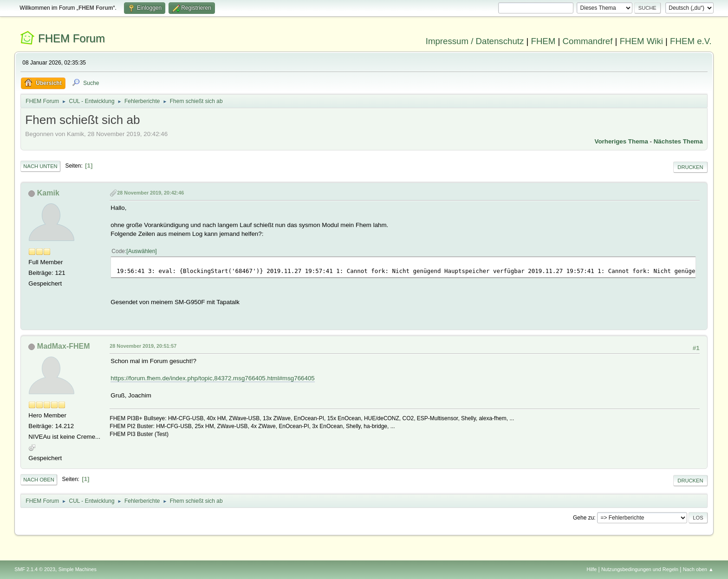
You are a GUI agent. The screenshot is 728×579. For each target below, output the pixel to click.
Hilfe (592, 569)
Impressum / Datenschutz (475, 41)
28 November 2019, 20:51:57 (143, 346)
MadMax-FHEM (64, 346)
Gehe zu (583, 518)
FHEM (543, 41)
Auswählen (142, 251)
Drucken (690, 167)
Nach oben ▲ (698, 569)
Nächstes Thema (678, 141)
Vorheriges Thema (621, 141)
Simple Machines (78, 569)
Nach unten (40, 166)
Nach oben (39, 480)
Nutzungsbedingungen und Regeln (640, 569)
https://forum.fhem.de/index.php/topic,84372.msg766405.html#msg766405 (212, 378)
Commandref (588, 41)
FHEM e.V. (691, 41)
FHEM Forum (71, 38)
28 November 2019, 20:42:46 (150, 193)
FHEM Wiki (641, 41)
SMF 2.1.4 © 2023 (35, 569)
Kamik (48, 193)
